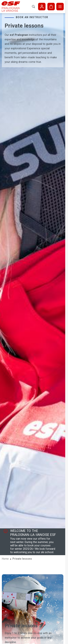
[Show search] (33, 7)
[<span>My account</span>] (42, 7)
